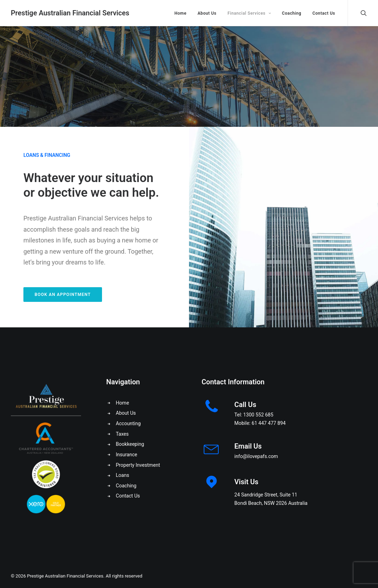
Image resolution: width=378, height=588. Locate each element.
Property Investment (138, 465)
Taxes (122, 434)
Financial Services (249, 13)
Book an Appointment (63, 295)
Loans (123, 475)
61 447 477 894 (268, 423)
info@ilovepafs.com (256, 456)
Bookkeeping (130, 444)
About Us (207, 13)
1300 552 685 (258, 415)
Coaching (292, 13)
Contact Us (324, 13)
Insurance (127, 455)
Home (180, 13)
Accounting (128, 423)
